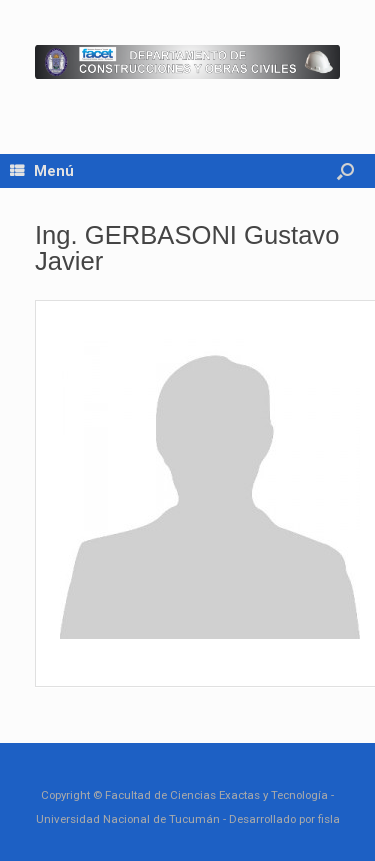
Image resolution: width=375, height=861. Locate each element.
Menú (42, 171)
